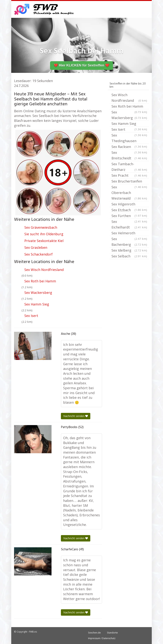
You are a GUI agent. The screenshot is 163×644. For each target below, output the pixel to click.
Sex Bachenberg (129, 242)
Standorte (112, 633)
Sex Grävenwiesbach (41, 227)
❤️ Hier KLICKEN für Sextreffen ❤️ (81, 65)
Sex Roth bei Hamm (40, 281)
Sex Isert (31, 316)
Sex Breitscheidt (129, 156)
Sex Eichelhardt (129, 225)
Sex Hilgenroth (129, 204)
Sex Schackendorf (39, 254)
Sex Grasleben (36, 247)
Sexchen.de (94, 633)
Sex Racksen (129, 147)
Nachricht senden (76, 416)
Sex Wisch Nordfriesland (44, 270)
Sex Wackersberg (38, 293)
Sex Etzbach (129, 210)
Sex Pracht (129, 175)
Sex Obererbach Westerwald (129, 193)
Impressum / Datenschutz (102, 638)
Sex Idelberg (129, 250)
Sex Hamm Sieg (37, 304)
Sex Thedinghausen (129, 138)
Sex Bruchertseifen (129, 182)
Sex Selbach (129, 256)
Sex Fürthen (129, 216)
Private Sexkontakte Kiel (44, 241)
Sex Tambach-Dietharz (129, 167)
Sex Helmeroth (129, 233)
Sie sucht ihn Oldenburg (44, 234)
